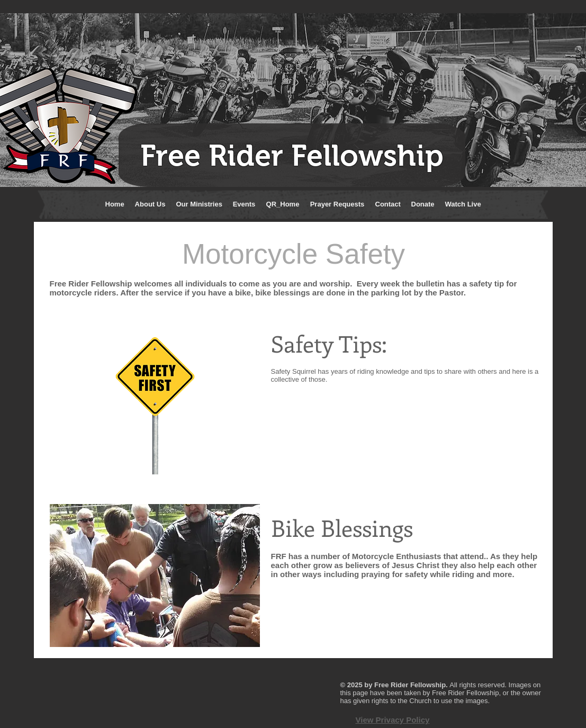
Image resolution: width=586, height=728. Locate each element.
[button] (150, 204)
